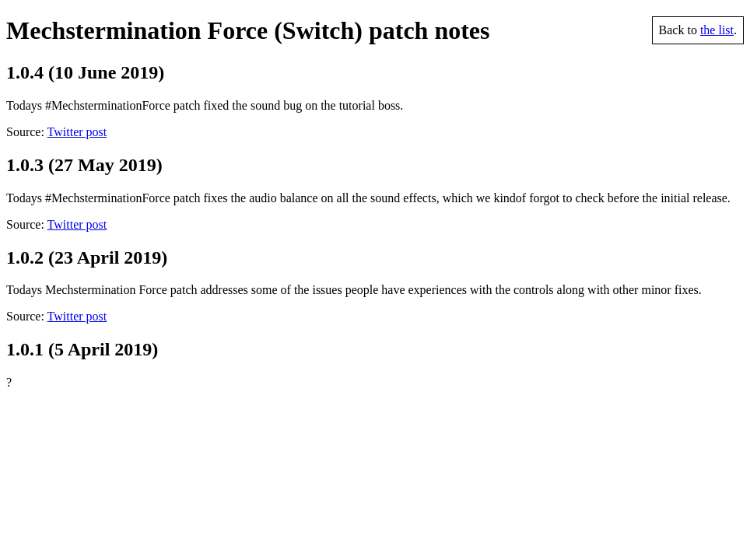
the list (717, 30)
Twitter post (77, 132)
